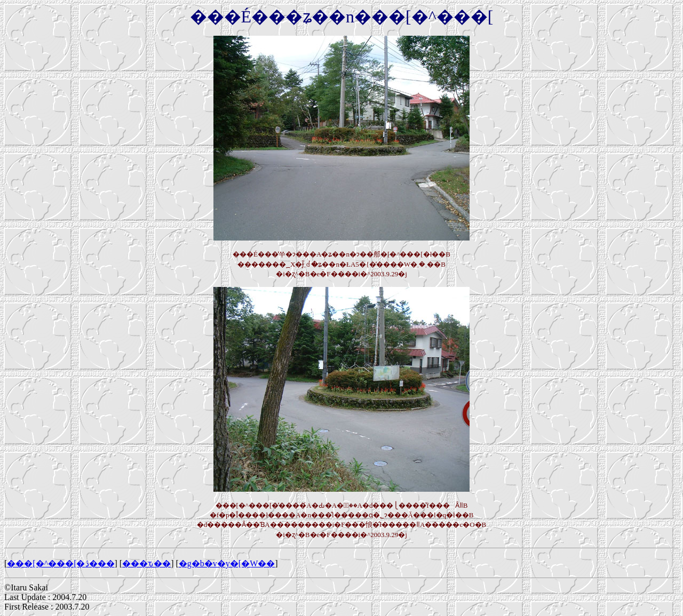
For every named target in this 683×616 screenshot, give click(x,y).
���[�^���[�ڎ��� (61, 563)
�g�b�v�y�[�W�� (227, 563)
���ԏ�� (146, 563)
